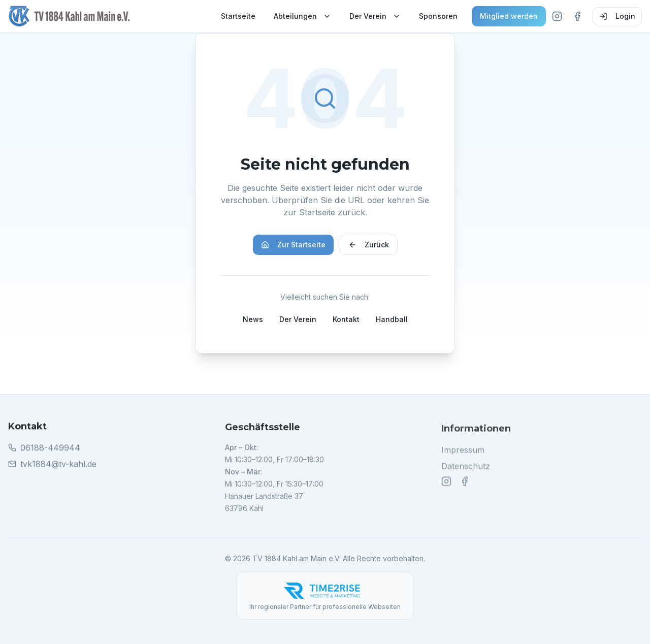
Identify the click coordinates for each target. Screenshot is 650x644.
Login (617, 16)
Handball (392, 319)
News (253, 319)
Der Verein (375, 16)
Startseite (238, 16)
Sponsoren (438, 16)
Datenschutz (466, 468)
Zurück (369, 245)
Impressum (463, 452)
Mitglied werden (509, 16)
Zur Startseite (293, 245)
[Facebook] (577, 16)
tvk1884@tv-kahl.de (58, 465)
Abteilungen (302, 16)
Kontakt (346, 319)
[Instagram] (557, 16)
